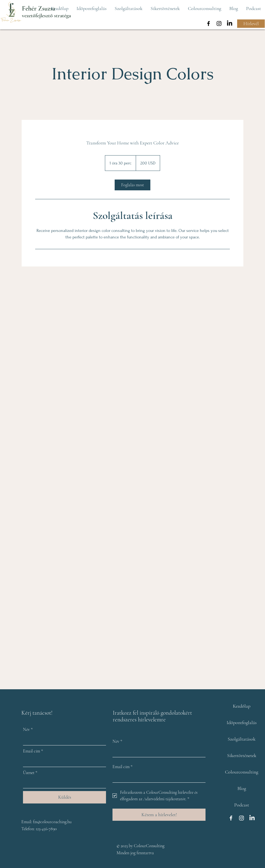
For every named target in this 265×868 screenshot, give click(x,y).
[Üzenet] (63, 783)
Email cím (33, 751)
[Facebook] (208, 23)
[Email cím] (63, 761)
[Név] (63, 740)
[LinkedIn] (230, 23)
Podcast (242, 805)
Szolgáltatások (242, 739)
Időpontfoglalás (242, 722)
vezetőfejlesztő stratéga (46, 16)
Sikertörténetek (242, 755)
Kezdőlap (242, 706)
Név (28, 729)
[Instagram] (219, 23)
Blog (242, 788)
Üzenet (30, 773)
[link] (132, 185)
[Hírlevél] (251, 24)
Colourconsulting (242, 772)
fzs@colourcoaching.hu (52, 822)
